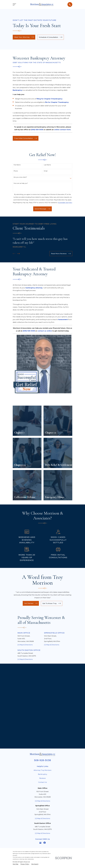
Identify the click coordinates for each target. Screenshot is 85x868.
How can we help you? (21, 183)
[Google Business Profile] (40, 758)
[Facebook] (45, 758)
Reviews (42, 693)
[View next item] (18, 254)
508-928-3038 (42, 675)
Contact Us (43, 697)
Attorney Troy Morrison (43, 685)
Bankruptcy (43, 689)
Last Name (47, 165)
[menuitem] (16, 779)
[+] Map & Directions (25, 645)
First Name (17, 165)
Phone (16, 171)
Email (46, 171)
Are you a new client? (20, 177)
